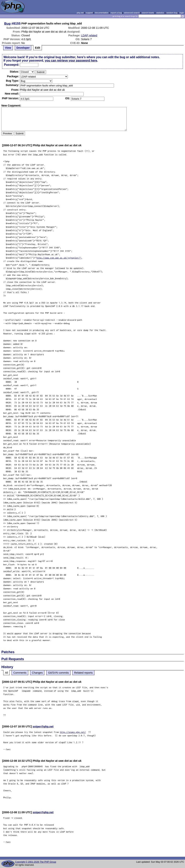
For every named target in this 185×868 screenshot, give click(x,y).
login (182, 13)
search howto (148, 13)
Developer (23, 48)
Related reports (83, 673)
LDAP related (89, 35)
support (89, 13)
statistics (160, 13)
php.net (80, 13)
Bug (7, 23)
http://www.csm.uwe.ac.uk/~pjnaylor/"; (59, 258)
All (6, 673)
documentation (102, 13)
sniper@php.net (43, 726)
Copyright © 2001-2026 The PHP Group (36, 862)
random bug (172, 13)
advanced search (132, 13)
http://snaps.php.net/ (73, 732)
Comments (20, 673)
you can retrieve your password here (71, 61)
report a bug (116, 13)
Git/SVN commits (58, 673)
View (8, 48)
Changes (37, 673)
